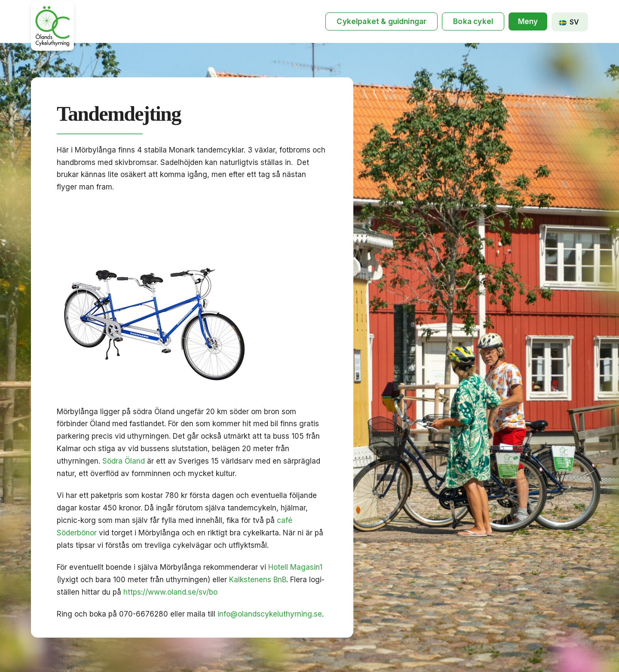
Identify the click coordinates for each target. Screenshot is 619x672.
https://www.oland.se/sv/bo (170, 592)
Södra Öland (124, 461)
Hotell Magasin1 (295, 567)
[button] (528, 22)
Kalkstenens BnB (258, 580)
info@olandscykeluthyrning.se (270, 614)
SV (569, 22)
